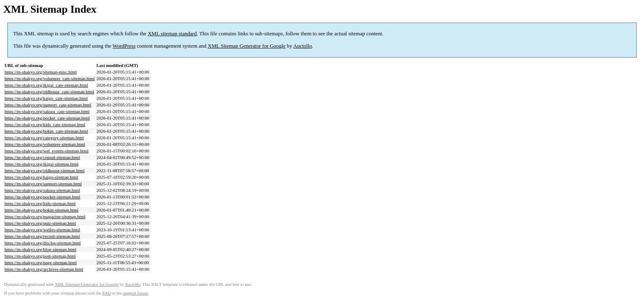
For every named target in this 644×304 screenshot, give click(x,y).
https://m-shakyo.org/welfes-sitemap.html (42, 230)
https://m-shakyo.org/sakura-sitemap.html (42, 190)
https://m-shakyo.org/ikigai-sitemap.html (41, 164)
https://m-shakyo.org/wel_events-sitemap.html (47, 151)
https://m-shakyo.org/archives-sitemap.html (44, 269)
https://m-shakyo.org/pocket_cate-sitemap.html (47, 118)
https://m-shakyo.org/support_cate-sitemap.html (48, 105)
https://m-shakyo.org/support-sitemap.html (43, 184)
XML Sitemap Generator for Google (247, 46)
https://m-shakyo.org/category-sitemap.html (44, 138)
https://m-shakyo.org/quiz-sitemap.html (40, 223)
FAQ (107, 293)
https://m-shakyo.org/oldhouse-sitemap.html (45, 170)
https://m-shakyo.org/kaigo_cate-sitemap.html (46, 98)
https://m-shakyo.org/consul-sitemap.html (42, 157)
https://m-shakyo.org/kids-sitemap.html (40, 203)
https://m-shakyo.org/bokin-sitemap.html (41, 210)
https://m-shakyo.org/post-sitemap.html (40, 256)
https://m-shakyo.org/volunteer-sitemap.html (45, 144)
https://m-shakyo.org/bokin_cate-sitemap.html (46, 131)
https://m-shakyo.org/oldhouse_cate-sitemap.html (49, 92)
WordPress (124, 46)
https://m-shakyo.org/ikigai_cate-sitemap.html (46, 85)
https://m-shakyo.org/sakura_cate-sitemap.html (47, 111)
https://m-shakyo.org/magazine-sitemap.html (45, 216)
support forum (136, 293)
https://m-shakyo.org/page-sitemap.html (41, 263)
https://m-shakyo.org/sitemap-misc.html (41, 72)
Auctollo (303, 46)
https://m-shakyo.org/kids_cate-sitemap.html (45, 124)
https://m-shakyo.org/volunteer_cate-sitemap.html (50, 78)
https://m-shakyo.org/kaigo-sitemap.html (41, 177)
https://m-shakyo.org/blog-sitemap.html (40, 249)
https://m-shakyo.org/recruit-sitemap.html (42, 236)
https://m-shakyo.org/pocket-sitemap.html (42, 197)
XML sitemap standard (172, 33)
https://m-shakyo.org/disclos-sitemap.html (43, 243)
